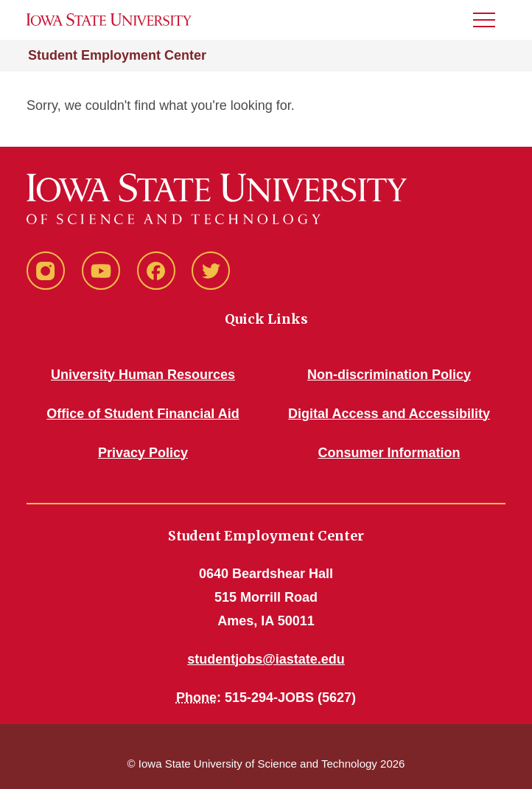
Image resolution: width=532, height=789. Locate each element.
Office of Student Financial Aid (143, 414)
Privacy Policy (143, 453)
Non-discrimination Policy (389, 375)
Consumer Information (389, 453)
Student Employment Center (117, 55)
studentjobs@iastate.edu (266, 659)
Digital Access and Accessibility (389, 414)
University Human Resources (143, 375)
